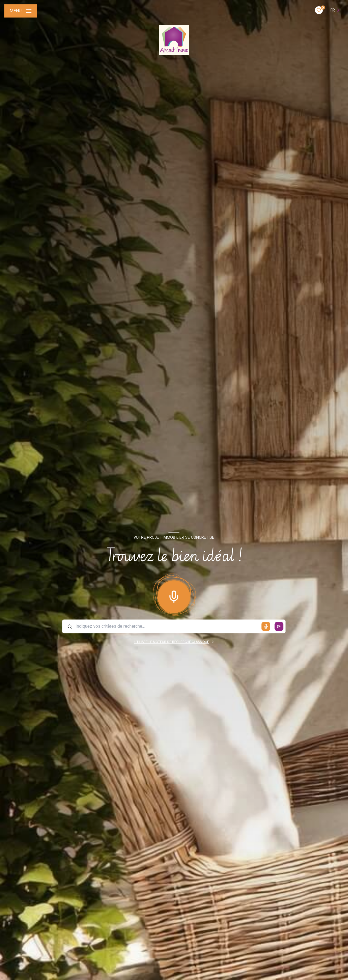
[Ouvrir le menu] (21, 11)
